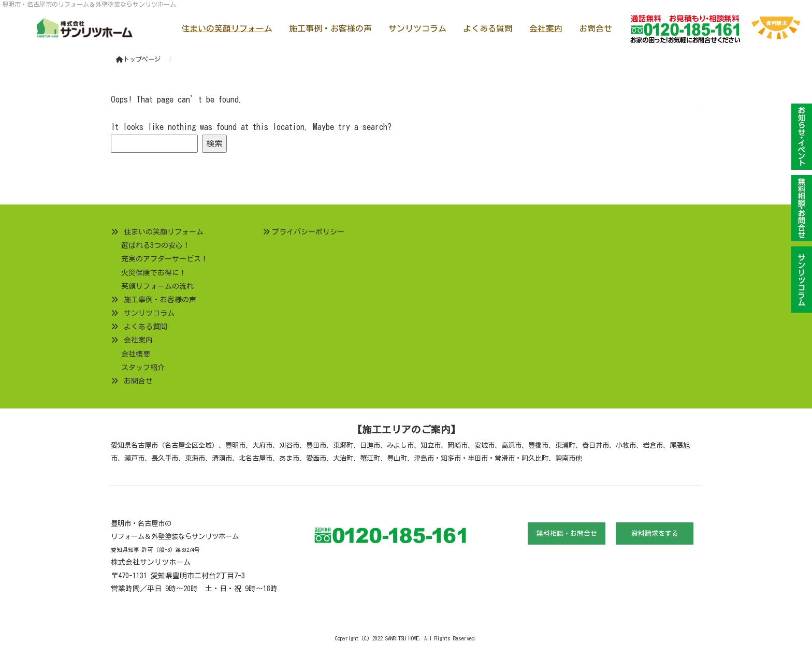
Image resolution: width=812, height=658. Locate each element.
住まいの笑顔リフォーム (227, 28)
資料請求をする (655, 533)
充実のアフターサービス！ (165, 259)
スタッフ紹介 (143, 368)
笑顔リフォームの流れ (157, 286)
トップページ (138, 59)
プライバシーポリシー (308, 232)
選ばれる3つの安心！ (156, 245)
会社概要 (136, 354)
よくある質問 (488, 28)
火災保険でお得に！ (154, 273)
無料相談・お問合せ (567, 533)
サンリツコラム (417, 28)
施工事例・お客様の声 (330, 28)
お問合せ (596, 28)
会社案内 (546, 28)
